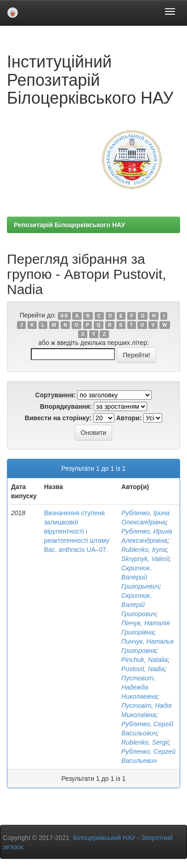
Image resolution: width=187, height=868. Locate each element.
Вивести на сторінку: (58, 418)
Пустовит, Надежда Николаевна (139, 687)
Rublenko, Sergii (145, 742)
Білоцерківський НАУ (104, 838)
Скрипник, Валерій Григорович (139, 605)
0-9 (64, 316)
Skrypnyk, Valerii (145, 559)
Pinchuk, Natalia (144, 660)
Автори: (129, 418)
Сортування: (56, 395)
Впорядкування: (66, 406)
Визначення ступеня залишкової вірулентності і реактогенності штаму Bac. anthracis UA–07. (77, 531)
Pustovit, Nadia (143, 669)
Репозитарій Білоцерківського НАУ (69, 225)
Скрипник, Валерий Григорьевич (140, 577)
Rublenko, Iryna (144, 550)
